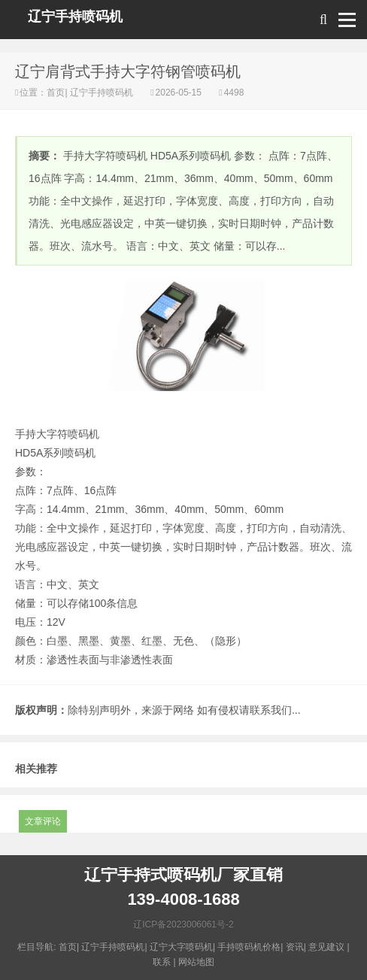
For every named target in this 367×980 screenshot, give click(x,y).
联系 (162, 962)
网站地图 (196, 962)
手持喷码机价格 (249, 947)
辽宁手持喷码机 (75, 17)
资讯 (295, 947)
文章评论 (43, 821)
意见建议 (326, 947)
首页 (56, 93)
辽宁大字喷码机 (181, 947)
